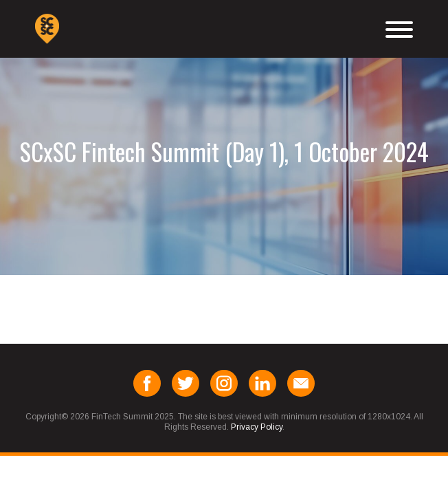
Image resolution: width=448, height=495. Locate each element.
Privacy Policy (257, 427)
